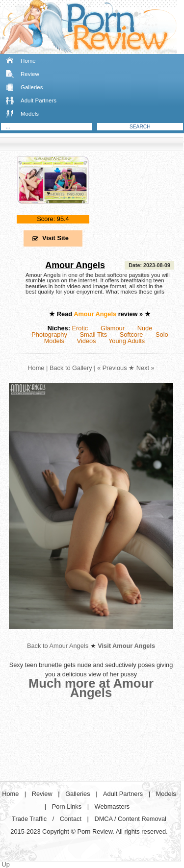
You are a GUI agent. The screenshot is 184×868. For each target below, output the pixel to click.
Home (28, 61)
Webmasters (112, 806)
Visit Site (55, 238)
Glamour (113, 328)
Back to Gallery (71, 368)
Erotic (80, 328)
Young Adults (127, 341)
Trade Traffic (29, 819)
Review (30, 74)
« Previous (112, 368)
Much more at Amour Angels (91, 688)
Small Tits (93, 335)
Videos (87, 341)
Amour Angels (75, 265)
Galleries (32, 87)
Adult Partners (39, 100)
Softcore (131, 335)
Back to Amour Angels (58, 646)
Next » (145, 368)
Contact (71, 819)
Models (30, 114)
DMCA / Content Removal (130, 819)
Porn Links (67, 806)
